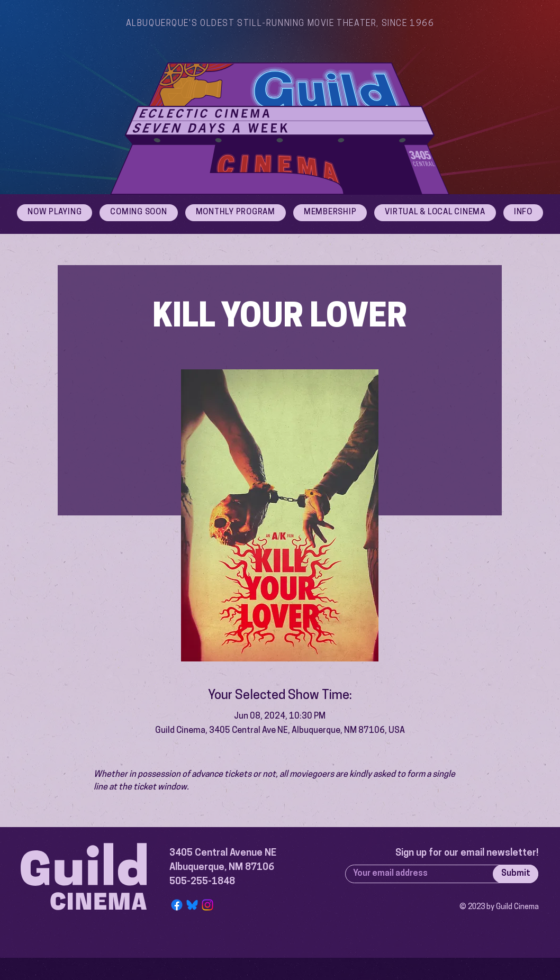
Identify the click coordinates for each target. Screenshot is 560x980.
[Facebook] (177, 905)
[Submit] (516, 874)
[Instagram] (207, 905)
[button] (523, 213)
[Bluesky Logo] (192, 905)
